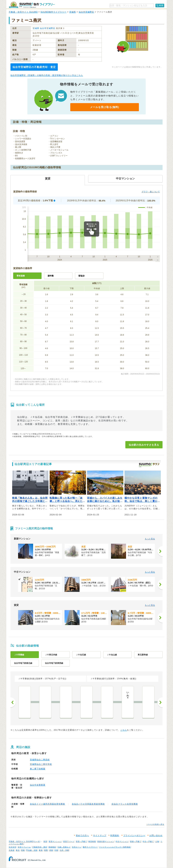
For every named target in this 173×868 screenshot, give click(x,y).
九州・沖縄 (64, 850)
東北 (18, 850)
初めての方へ (82, 835)
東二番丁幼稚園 (38, 769)
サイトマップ (100, 835)
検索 (161, 5)
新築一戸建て (136, 841)
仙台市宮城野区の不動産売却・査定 (34, 67)
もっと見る (150, 539)
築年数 (51, 276)
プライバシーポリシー (134, 835)
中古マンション (122, 841)
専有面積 (21, 276)
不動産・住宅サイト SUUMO (23, 12)
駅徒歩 (82, 276)
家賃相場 (92, 841)
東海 (41, 850)
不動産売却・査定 (40, 847)
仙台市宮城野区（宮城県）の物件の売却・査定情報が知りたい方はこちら (47, 75)
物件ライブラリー (90, 847)
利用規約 (115, 835)
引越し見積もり (64, 847)
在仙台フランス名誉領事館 (125, 804)
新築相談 (52, 847)
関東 (23, 850)
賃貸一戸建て (81, 841)
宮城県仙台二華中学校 (41, 764)
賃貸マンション (55, 841)
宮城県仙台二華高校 (40, 760)
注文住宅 (13, 847)
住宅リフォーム (24, 847)
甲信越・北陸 (32, 850)
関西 (46, 850)
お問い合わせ (156, 835)
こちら (124, 730)
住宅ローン (77, 847)
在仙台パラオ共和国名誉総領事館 (88, 804)
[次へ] (160, 551)
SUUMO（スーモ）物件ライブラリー (32, 5)
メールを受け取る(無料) (105, 107)
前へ (13, 702)
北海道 (12, 850)
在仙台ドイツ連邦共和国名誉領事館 (47, 804)
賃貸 (45, 841)
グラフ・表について (151, 192)
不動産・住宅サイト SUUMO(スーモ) (25, 841)
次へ (160, 702)
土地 (157, 841)
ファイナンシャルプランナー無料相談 (115, 847)
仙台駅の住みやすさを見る (144, 445)
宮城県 (73, 12)
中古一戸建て (148, 841)
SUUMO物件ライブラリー (54, 12)
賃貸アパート (69, 841)
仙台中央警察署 (38, 785)
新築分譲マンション (106, 841)
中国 (56, 850)
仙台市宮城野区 (86, 12)
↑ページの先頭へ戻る (155, 824)
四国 (51, 850)
